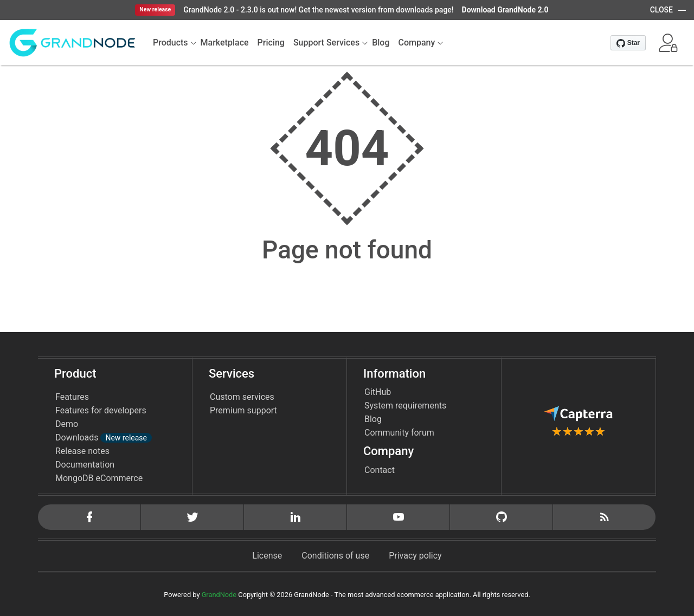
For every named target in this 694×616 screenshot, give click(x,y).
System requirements (405, 406)
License (267, 556)
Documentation (85, 465)
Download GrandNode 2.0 (505, 10)
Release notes (82, 451)
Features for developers (101, 410)
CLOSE (661, 10)
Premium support (243, 410)
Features (72, 397)
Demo (67, 424)
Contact (380, 470)
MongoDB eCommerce (99, 478)
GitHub (378, 392)
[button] (668, 43)
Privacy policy (415, 556)
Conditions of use (335, 556)
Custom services (242, 397)
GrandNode (219, 595)
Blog (373, 419)
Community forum (399, 433)
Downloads (104, 437)
